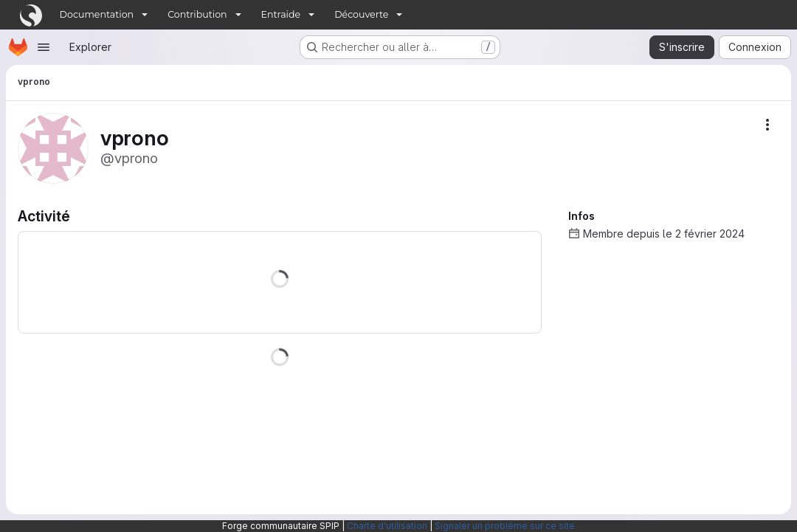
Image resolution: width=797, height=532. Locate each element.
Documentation (97, 14)
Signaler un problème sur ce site (505, 526)
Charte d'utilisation (387, 526)
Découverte (361, 14)
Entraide (281, 14)
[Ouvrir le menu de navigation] (44, 47)
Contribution (197, 14)
